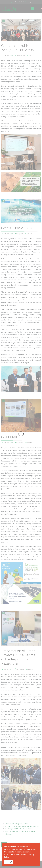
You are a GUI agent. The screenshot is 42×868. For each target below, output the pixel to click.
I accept (9, 862)
